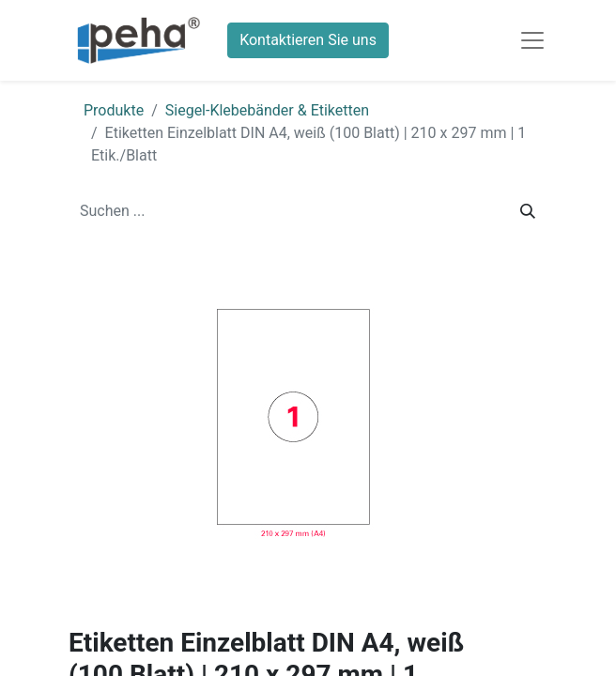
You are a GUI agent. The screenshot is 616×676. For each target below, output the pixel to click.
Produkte (114, 110)
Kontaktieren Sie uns (308, 40)
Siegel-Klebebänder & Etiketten (267, 110)
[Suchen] (528, 211)
